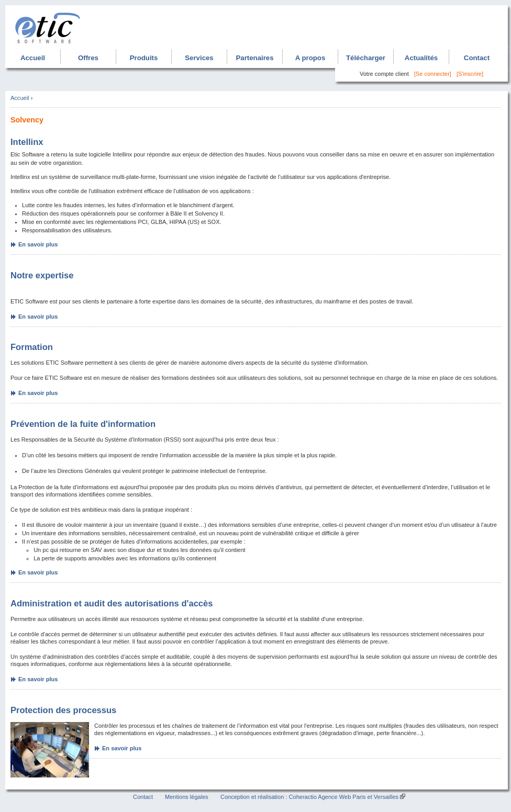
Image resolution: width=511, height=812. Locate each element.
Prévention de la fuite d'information (83, 424)
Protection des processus (63, 710)
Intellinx (27, 142)
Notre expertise (42, 275)
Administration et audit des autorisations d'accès (112, 604)
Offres (88, 58)
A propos (310, 58)
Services (199, 58)
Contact (477, 58)
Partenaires (254, 58)
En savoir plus (38, 244)
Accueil (33, 58)
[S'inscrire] (470, 74)
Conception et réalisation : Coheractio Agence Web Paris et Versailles (309, 797)
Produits (144, 58)
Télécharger (366, 58)
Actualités (421, 58)
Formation (32, 347)
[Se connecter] (433, 74)
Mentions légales (187, 797)
